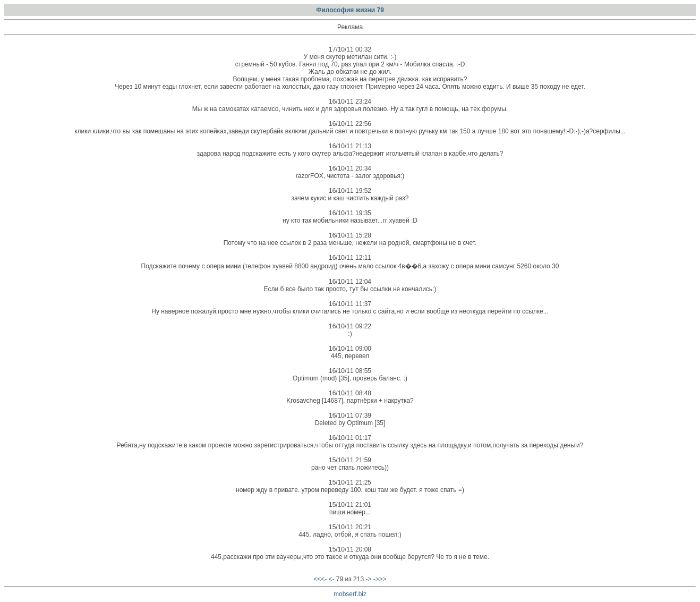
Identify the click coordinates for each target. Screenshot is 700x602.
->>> (380, 579)
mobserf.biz (350, 594)
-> (368, 579)
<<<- (320, 579)
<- (332, 579)
